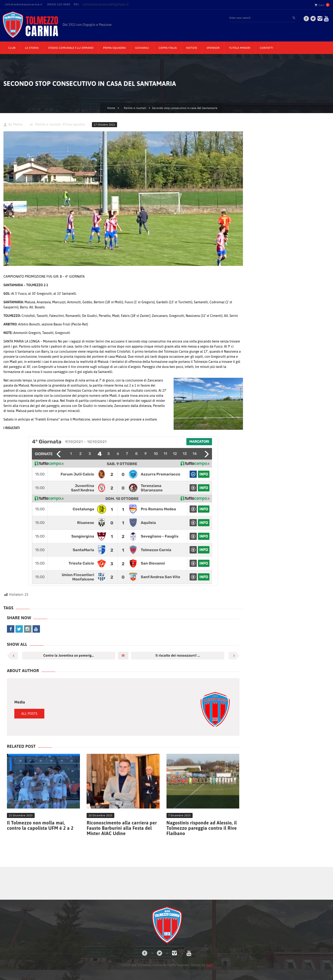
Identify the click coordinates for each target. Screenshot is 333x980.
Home (111, 108)
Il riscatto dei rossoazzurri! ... (178, 655)
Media (18, 124)
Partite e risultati (135, 108)
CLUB (12, 48)
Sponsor (213, 48)
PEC (76, 4)
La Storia (32, 48)
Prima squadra (74, 124)
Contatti (266, 48)
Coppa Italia (168, 48)
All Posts (29, 714)
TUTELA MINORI (240, 48)
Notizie (192, 48)
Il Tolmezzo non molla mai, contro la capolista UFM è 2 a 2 (40, 825)
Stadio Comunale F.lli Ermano (71, 48)
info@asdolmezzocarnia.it (24, 4)
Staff (209, 965)
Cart (319, 5)
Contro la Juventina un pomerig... (69, 655)
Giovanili (142, 48)
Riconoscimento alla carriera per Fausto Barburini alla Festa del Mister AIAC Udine (122, 828)
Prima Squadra (114, 48)
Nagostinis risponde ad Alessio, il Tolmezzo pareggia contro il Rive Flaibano (202, 828)
